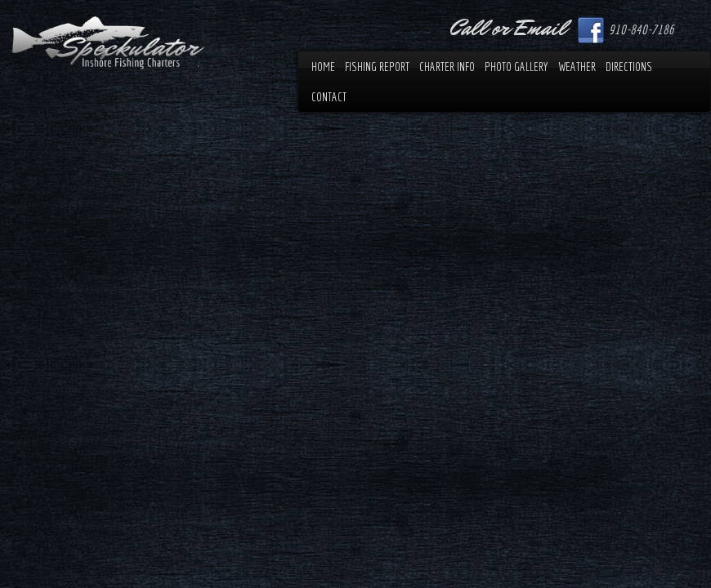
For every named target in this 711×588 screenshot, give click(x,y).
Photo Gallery (516, 67)
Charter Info (447, 67)
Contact (329, 97)
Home (323, 67)
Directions (629, 67)
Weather (577, 67)
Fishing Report (377, 67)
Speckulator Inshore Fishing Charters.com (108, 43)
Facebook (591, 30)
